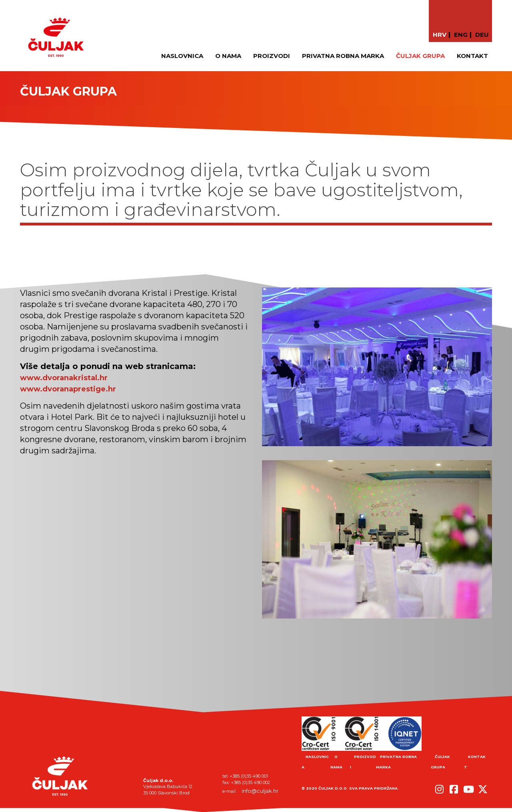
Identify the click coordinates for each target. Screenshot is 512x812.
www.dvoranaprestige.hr (68, 389)
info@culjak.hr (260, 791)
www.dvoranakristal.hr (64, 378)
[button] (438, 785)
